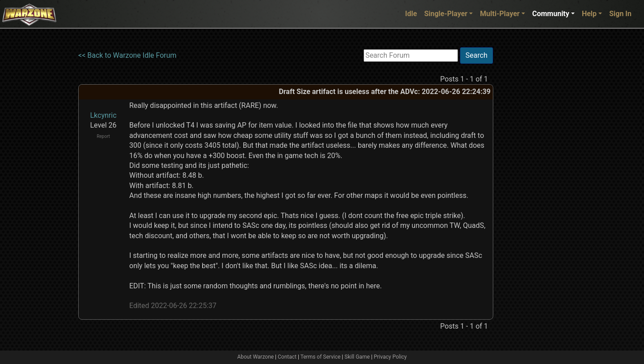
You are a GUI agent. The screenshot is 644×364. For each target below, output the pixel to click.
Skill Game (357, 357)
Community (551, 14)
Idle (411, 14)
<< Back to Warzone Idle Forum (127, 55)
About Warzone (255, 357)
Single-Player (446, 14)
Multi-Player (500, 14)
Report (103, 136)
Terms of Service (321, 357)
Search (477, 55)
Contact (287, 357)
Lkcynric (103, 115)
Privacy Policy (390, 357)
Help (589, 14)
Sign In (620, 14)
